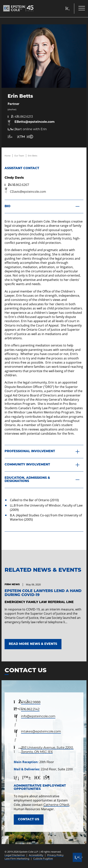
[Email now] (31, 123)
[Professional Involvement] (44, 452)
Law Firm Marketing (17, 859)
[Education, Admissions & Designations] (44, 480)
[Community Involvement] (44, 465)
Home (8, 156)
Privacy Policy (55, 855)
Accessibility (36, 855)
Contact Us (29, 820)
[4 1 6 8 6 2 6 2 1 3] (31, 117)
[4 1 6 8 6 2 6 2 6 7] (17, 185)
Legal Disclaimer (15, 855)
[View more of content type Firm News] (12, 585)
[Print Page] (19, 137)
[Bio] (44, 206)
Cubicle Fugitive (43, 859)
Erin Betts (33, 156)
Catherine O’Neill (56, 805)
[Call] (77, 857)
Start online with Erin (27, 129)
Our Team (19, 156)
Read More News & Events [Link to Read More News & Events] (33, 644)
